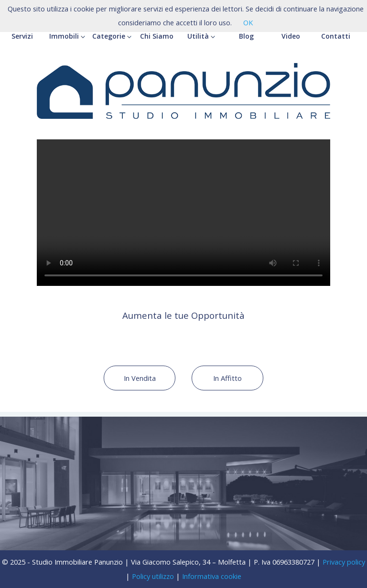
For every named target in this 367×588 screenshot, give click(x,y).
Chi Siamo (157, 36)
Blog (246, 36)
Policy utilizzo (153, 576)
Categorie (112, 36)
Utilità (201, 36)
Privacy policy (344, 562)
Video (291, 36)
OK (248, 22)
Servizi (22, 36)
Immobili (67, 36)
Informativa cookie (212, 576)
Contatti (336, 36)
